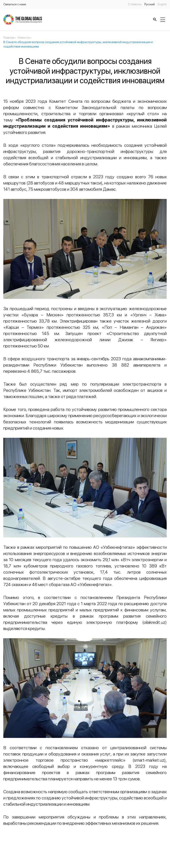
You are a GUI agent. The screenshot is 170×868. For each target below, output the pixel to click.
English (162, 4)
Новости (24, 38)
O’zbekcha (135, 4)
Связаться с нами (15, 4)
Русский (150, 4)
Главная (9, 38)
